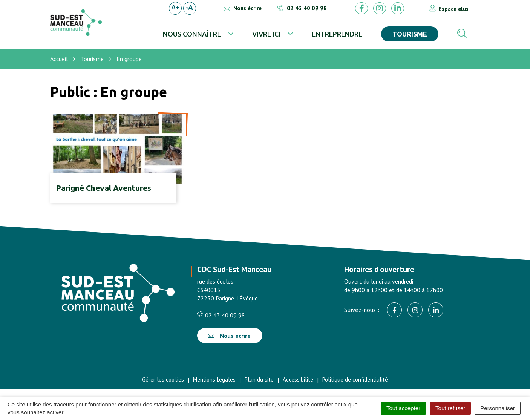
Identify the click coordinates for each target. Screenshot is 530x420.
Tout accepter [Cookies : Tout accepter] (403, 408)
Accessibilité (298, 379)
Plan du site (259, 379)
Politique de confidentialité (355, 379)
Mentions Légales (214, 379)
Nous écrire (229, 336)
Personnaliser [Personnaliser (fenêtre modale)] (498, 408)
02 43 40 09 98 (221, 315)
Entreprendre (337, 34)
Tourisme (410, 34)
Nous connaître (192, 34)
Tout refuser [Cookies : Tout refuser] (450, 408)
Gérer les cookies (163, 379)
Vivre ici (266, 34)
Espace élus (454, 9)
